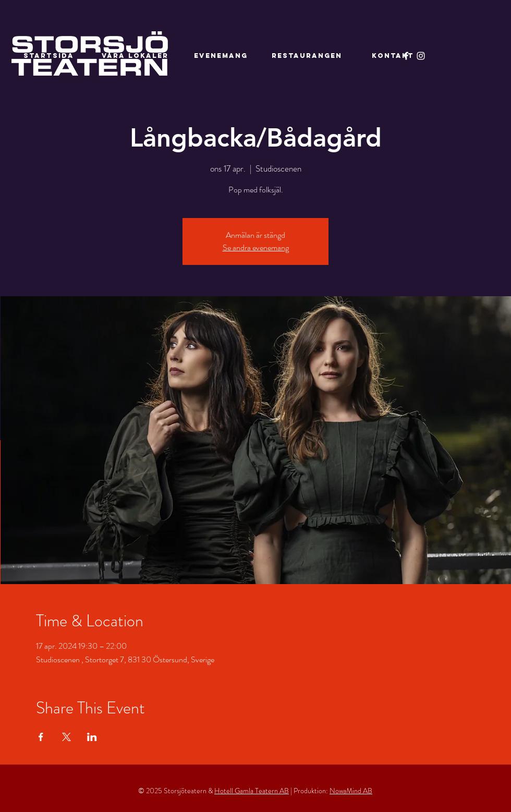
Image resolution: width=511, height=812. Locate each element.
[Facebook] (406, 56)
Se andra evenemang (256, 247)
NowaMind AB (351, 791)
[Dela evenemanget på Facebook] (41, 737)
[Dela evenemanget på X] (66, 737)
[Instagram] (421, 56)
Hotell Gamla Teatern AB (252, 791)
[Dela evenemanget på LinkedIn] (92, 737)
